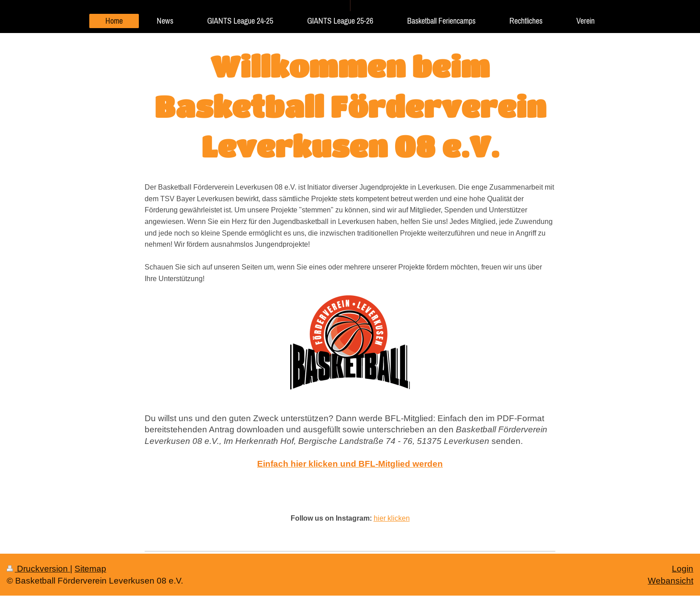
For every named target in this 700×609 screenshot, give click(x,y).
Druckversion (38, 568)
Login (683, 568)
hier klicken (392, 518)
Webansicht (671, 580)
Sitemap (90, 568)
